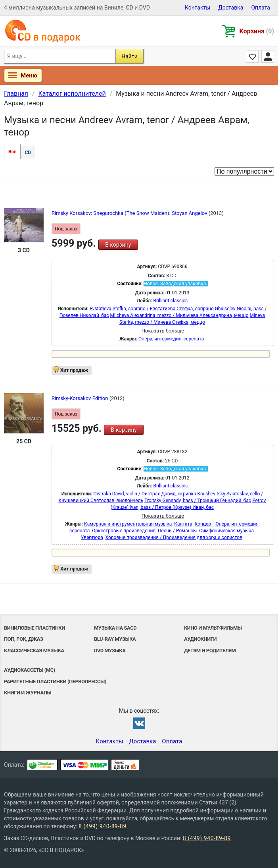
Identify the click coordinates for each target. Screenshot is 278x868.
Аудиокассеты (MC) (30, 670)
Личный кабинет (268, 56)
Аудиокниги (200, 639)
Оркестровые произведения (124, 531)
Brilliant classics (171, 301)
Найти (129, 56)
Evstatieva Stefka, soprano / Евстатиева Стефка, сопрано (152, 309)
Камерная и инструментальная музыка (128, 524)
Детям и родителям (210, 651)
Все (12, 152)
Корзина (257, 31)
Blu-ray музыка (115, 639)
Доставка (231, 8)
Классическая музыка (34, 651)
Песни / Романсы (177, 531)
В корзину (118, 245)
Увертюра (92, 537)
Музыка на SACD (115, 628)
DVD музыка (110, 651)
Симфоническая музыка (226, 531)
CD (28, 153)
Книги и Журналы (28, 693)
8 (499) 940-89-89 (103, 826)
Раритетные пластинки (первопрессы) (55, 681)
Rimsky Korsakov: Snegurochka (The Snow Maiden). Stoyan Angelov (130, 213)
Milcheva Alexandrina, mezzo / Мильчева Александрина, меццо (179, 315)
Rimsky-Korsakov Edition (81, 398)
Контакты (197, 8)
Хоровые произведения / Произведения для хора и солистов (174, 537)
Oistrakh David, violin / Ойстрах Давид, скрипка (145, 494)
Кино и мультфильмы (213, 628)
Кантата (183, 524)
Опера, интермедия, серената (171, 339)
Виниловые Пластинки (35, 628)
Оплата (261, 8)
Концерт (204, 524)
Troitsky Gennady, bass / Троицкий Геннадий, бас (198, 501)
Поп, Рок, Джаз (23, 639)
